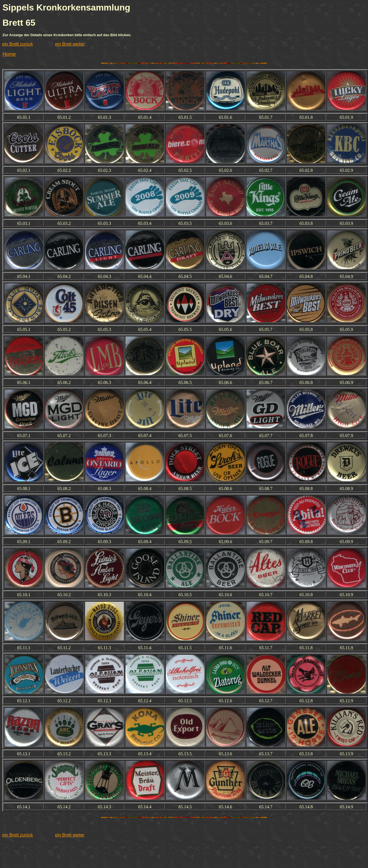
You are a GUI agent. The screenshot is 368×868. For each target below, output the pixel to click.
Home (9, 54)
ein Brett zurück (18, 44)
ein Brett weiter (70, 44)
